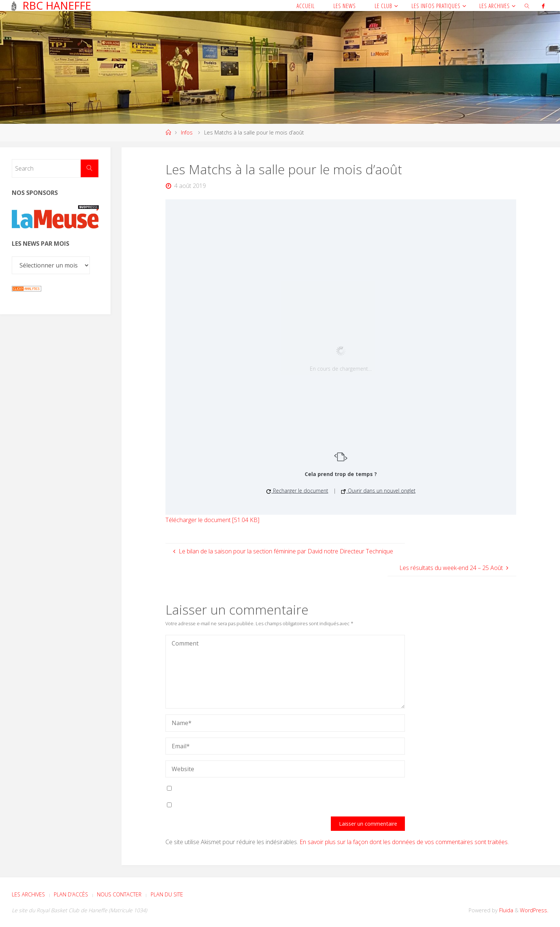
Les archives (28, 894)
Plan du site (167, 894)
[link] (527, 6)
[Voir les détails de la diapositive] (55, 217)
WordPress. (534, 910)
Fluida (505, 910)
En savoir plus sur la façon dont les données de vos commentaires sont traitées (404, 842)
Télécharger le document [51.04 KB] (212, 520)
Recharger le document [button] (297, 491)
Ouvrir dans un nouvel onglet (378, 491)
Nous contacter (119, 894)
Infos (187, 132)
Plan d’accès (71, 894)
